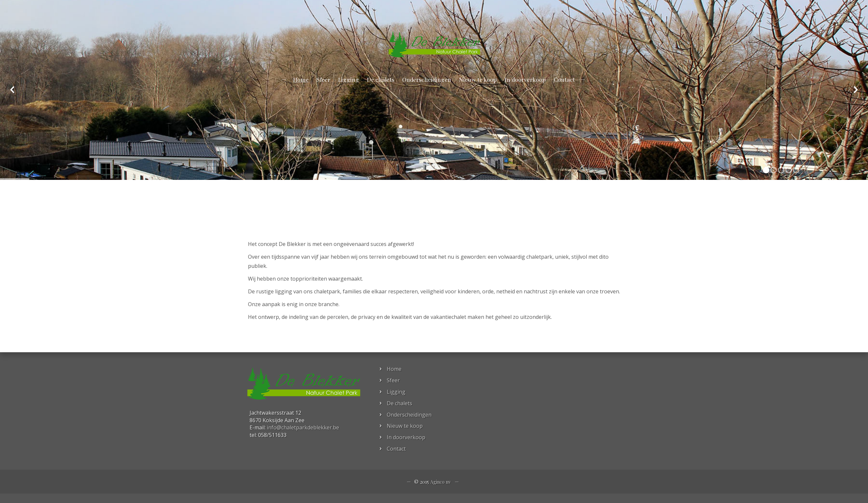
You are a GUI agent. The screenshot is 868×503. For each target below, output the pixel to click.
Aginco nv (441, 482)
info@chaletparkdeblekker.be (52, 16)
